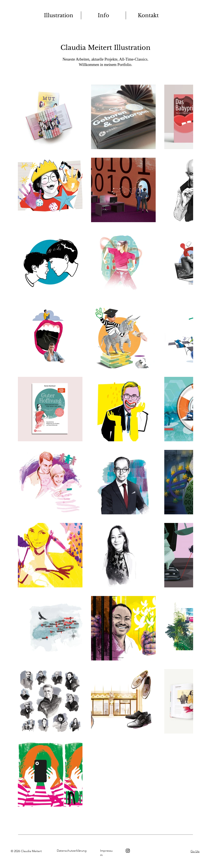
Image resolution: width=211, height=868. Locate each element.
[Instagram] (128, 851)
